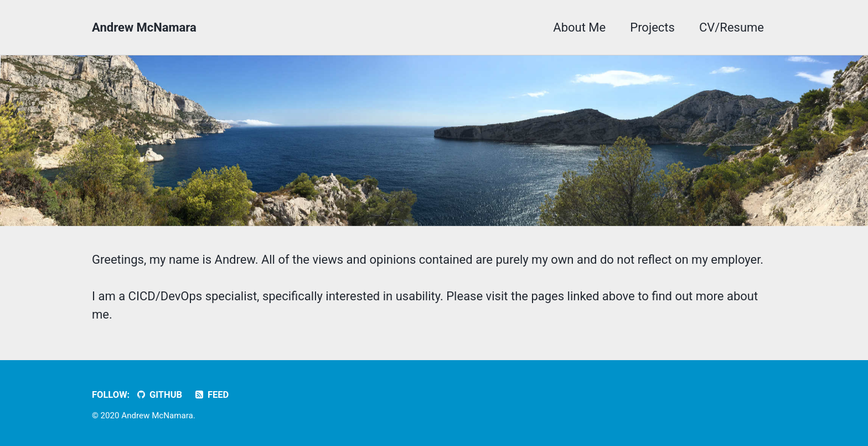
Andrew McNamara (144, 27)
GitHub (159, 395)
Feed (211, 395)
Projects (652, 27)
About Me (579, 27)
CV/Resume (732, 27)
